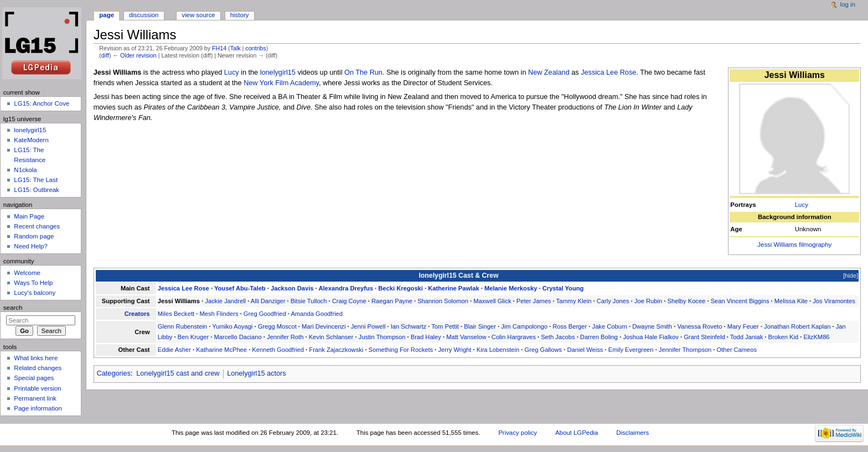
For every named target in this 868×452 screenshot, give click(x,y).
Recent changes (37, 226)
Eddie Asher (174, 350)
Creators (137, 314)
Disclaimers (632, 433)
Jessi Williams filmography (794, 245)
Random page (34, 236)
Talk (236, 48)
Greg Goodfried (265, 314)
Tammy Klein (574, 301)
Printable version (37, 388)
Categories (114, 373)
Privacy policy (518, 433)
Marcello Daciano (237, 337)
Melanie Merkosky (511, 288)
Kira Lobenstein (498, 350)
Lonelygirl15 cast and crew (178, 373)
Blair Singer (480, 326)
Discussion (144, 15)
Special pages (34, 378)
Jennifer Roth (285, 337)
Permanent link (35, 398)
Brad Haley (426, 337)
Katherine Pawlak (453, 288)
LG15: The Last (36, 180)
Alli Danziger (268, 301)
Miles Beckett (176, 314)
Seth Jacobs (558, 337)
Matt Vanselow (466, 337)
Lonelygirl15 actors (257, 373)
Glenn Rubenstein (182, 326)
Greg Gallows (544, 350)
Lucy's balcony (35, 293)
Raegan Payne (392, 301)
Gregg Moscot (277, 326)
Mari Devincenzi (324, 326)
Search (13, 308)
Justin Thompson (382, 337)
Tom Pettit (445, 326)
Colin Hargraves (514, 337)
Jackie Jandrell (225, 301)
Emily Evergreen (631, 350)
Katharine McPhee (221, 350)
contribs (255, 48)
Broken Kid (784, 337)
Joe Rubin (648, 301)
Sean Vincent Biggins (740, 301)
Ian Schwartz (409, 326)
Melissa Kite (791, 301)
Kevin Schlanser (331, 337)
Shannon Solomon (443, 301)
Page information (38, 408)
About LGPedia (577, 433)
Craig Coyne (349, 301)
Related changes (38, 368)
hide (851, 276)
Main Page (29, 216)
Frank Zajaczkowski (336, 350)
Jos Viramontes (834, 301)
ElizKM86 (816, 337)
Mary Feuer (743, 326)
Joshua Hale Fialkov (650, 337)
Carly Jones (613, 301)
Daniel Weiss (585, 350)
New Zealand (549, 72)
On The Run (363, 72)
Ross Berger (570, 326)
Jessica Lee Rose (608, 72)
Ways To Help (33, 283)
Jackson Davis (292, 288)
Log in (848, 4)
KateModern (31, 140)
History (240, 15)
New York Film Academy (281, 83)
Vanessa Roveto (699, 326)
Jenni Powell (368, 326)
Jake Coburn (610, 326)
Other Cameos (737, 350)
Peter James (534, 301)
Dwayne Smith (652, 326)
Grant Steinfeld (704, 337)
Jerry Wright (454, 350)
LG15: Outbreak (37, 190)
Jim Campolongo (524, 326)
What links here (36, 358)
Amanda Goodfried (317, 314)
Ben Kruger (193, 337)
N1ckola (25, 170)
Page (107, 15)
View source (198, 15)
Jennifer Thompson (685, 350)
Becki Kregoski (401, 288)
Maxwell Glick (492, 301)
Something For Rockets (401, 350)
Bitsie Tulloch (309, 301)
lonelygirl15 (278, 72)
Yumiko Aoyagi (232, 326)
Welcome (27, 273)
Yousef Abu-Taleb (240, 288)
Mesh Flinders (219, 314)
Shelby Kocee (686, 301)
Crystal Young (563, 288)
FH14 (219, 48)
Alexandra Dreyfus (346, 288)
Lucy (802, 205)
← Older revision (134, 55)
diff (105, 55)
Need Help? (31, 246)
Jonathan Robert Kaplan (797, 326)
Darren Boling (599, 337)
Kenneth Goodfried (278, 350)
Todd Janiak (747, 337)
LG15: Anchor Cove (42, 103)
